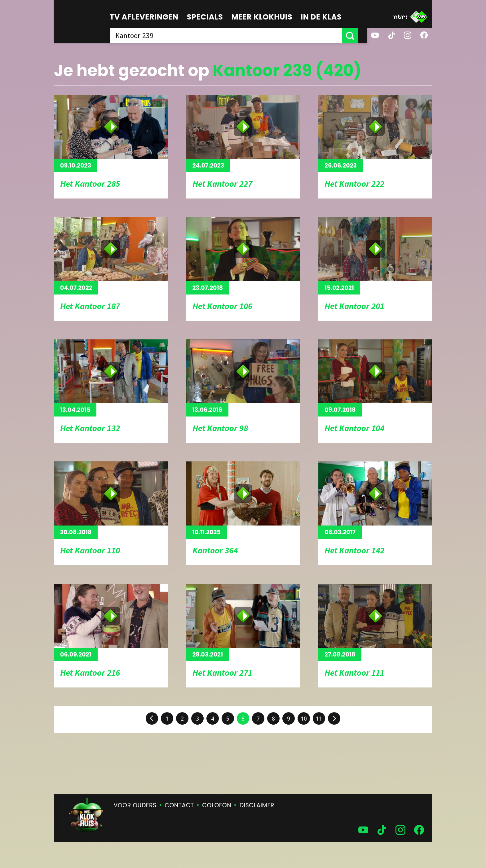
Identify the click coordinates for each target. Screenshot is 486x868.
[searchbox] (231, 36)
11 (319, 719)
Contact (179, 805)
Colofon (217, 805)
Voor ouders (135, 805)
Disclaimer (257, 805)
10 (304, 719)
